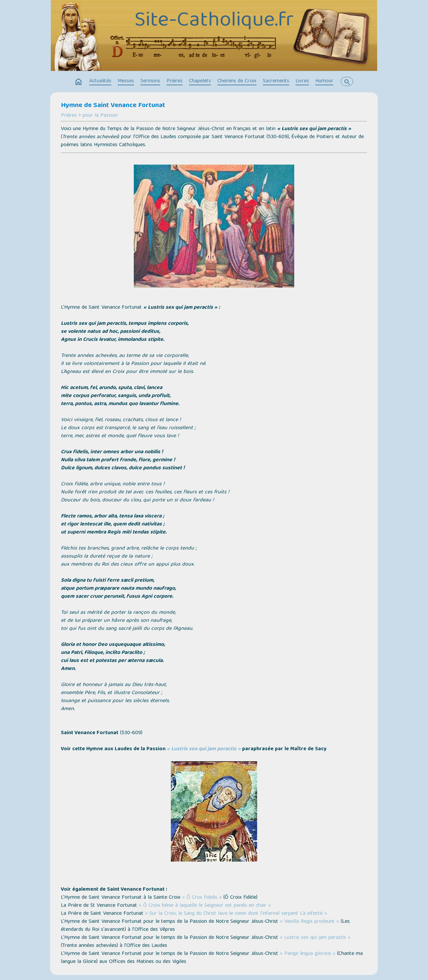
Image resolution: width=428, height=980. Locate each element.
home (79, 82)
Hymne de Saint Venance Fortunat (113, 106)
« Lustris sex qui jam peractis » (315, 938)
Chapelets (200, 81)
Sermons (150, 81)
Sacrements (276, 81)
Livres (302, 81)
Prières (175, 81)
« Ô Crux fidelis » (202, 898)
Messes (126, 81)
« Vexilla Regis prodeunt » (309, 922)
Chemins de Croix (237, 81)
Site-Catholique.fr (214, 21)
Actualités (100, 81)
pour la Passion (100, 116)
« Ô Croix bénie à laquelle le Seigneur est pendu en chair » (205, 906)
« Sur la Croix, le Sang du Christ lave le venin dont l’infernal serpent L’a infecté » (236, 914)
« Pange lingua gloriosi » (308, 954)
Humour (324, 81)
